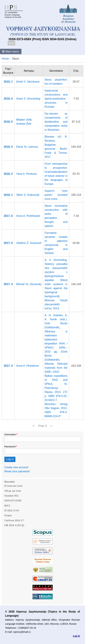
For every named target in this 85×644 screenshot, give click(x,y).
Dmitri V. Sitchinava (28, 82)
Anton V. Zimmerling (28, 99)
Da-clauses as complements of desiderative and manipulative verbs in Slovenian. (56, 122)
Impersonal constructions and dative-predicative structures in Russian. (56, 99)
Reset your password (17, 471)
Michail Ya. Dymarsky (29, 284)
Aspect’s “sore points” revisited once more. (56, 195)
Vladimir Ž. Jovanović (29, 243)
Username (10, 434)
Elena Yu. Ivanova (27, 147)
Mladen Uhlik (24, 120)
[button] (11, 51)
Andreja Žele (24, 124)
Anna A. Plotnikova (27, 366)
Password (10, 447)
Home (5, 59)
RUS (11, 43)
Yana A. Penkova (26, 174)
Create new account (16, 467)
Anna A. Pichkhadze (28, 216)
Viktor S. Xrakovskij (28, 195)
